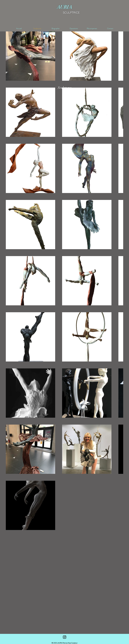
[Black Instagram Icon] (65, 637)
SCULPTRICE (71, 13)
